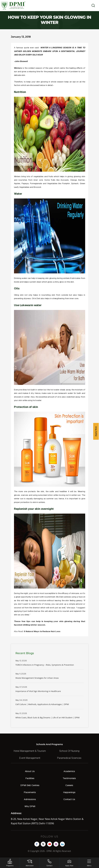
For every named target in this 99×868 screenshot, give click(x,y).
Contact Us (69, 799)
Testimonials (69, 778)
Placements (30, 792)
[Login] (30, 863)
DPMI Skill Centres (30, 785)
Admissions (30, 799)
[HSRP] (10, 863)
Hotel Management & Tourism (30, 751)
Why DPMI (30, 806)
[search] (92, 5)
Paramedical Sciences (69, 758)
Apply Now (96, 431)
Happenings (69, 792)
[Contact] (49, 863)
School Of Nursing (69, 751)
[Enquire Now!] (69, 863)
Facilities (30, 778)
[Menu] (89, 863)
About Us (30, 771)
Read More (50, 665)
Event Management (30, 758)
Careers (69, 785)
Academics (69, 771)
